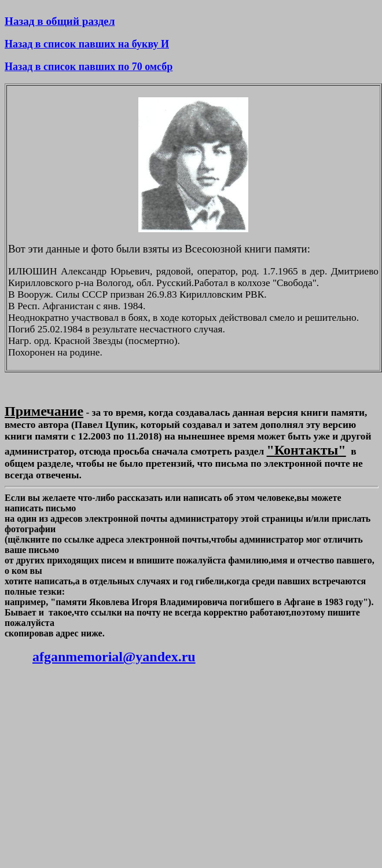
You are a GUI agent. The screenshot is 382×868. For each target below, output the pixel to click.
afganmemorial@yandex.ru (114, 657)
